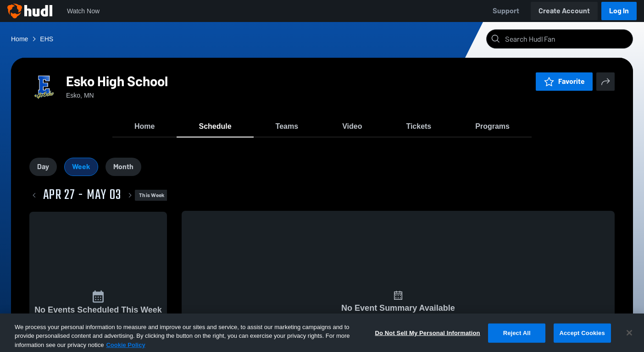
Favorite (564, 81)
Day (43, 167)
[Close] (629, 341)
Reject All (517, 341)
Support (506, 11)
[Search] (567, 39)
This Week (152, 195)
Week (81, 167)
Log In (619, 11)
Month (123, 167)
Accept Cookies (582, 341)
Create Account (564, 11)
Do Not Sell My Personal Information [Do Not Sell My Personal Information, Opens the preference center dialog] (428, 341)
